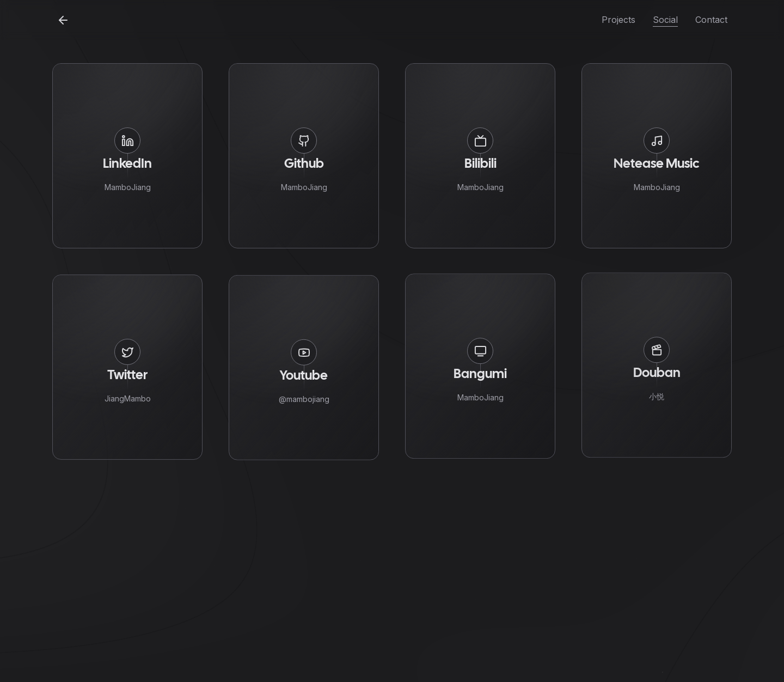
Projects (618, 20)
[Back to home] (63, 20)
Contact (711, 20)
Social (665, 20)
